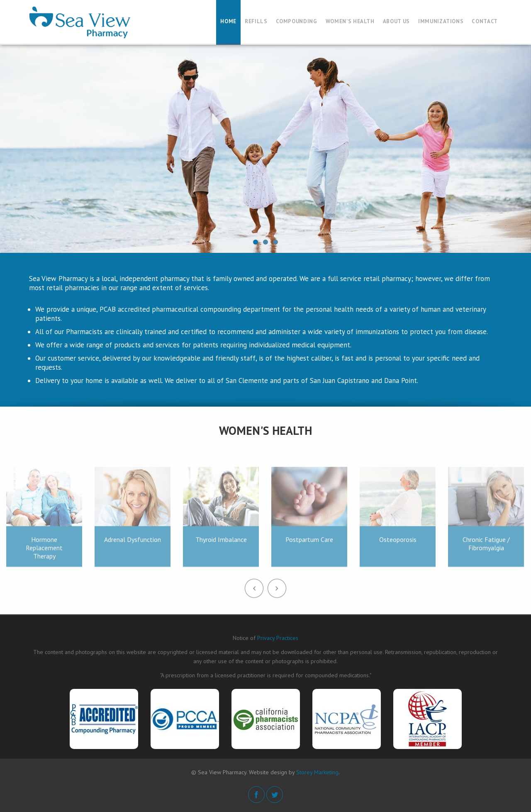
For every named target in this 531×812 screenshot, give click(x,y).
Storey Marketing (317, 772)
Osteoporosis (398, 542)
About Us (396, 21)
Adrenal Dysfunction (133, 542)
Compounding (297, 21)
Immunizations (441, 21)
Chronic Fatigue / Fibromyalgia (486, 546)
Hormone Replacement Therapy (44, 550)
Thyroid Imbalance (221, 542)
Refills (256, 21)
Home (228, 21)
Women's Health (350, 21)
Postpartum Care (309, 542)
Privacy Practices (278, 638)
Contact (485, 21)
